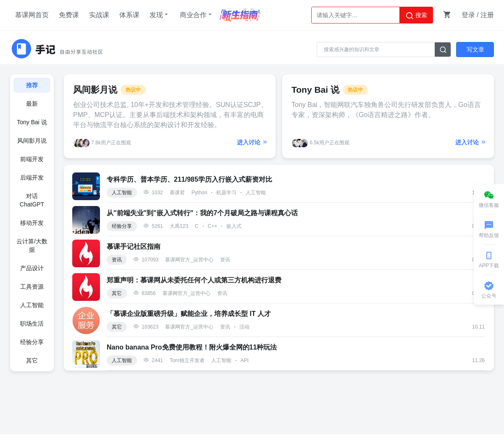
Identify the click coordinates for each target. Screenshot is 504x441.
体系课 (129, 15)
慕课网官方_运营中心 (189, 260)
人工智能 (32, 305)
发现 (160, 15)
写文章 (475, 50)
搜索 (416, 16)
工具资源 (32, 287)
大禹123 (179, 226)
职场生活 (32, 324)
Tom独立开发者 (187, 360)
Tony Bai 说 (32, 122)
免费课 (69, 15)
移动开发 (32, 223)
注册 (487, 15)
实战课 (99, 15)
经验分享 (32, 342)
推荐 (32, 85)
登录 (468, 15)
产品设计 (32, 268)
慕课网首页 (32, 15)
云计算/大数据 (32, 245)
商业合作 (197, 15)
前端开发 (32, 159)
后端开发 (32, 177)
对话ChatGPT (32, 200)
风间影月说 (32, 141)
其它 (32, 360)
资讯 (117, 260)
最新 (32, 104)
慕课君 (177, 193)
